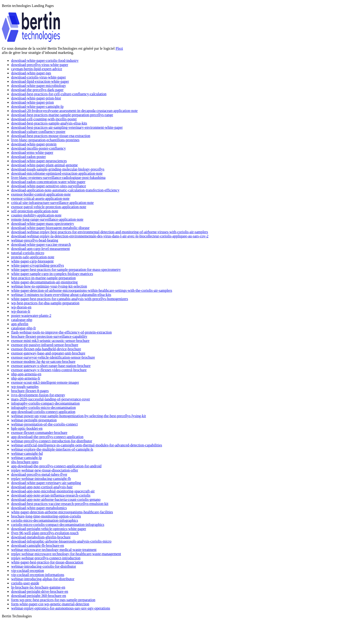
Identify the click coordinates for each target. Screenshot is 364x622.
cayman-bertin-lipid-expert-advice (37, 69)
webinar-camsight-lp (26, 458)
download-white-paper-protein (34, 144)
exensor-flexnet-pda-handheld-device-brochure (46, 349)
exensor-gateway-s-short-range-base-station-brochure (51, 366)
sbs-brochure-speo (25, 462)
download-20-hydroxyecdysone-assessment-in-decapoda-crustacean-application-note (74, 111)
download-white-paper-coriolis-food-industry (45, 61)
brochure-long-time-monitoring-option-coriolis (46, 516)
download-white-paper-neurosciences (39, 161)
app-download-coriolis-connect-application (43, 412)
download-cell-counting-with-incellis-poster (44, 119)
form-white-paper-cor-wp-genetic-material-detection (50, 604)
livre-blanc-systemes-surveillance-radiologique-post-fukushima (58, 178)
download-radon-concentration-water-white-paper (48, 182)
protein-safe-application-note (33, 257)
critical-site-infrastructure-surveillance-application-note (52, 203)
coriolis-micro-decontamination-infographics (45, 520)
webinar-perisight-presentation (34, 420)
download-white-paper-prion (33, 102)
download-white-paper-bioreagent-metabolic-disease (50, 228)
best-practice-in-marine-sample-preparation (43, 278)
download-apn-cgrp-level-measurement (40, 249)
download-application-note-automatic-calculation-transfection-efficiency (65, 190)
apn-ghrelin (20, 324)
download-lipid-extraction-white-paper (40, 81)
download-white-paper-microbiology (39, 86)
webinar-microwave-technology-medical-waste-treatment (54, 550)
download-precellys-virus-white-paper (40, 65)
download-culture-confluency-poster (38, 132)
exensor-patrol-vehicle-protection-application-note (49, 207)
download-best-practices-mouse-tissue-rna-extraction (51, 136)
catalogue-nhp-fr (24, 328)
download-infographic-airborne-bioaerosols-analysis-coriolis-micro (61, 541)
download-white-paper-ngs (31, 73)
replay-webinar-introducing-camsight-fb (41, 479)
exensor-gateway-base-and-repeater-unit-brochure (48, 353)
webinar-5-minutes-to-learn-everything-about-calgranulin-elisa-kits (61, 295)
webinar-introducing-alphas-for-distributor (43, 579)
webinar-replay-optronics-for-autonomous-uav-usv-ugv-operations (61, 608)
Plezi (119, 48)
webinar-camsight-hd (27, 453)
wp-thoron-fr (21, 311)
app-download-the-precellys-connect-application (47, 437)
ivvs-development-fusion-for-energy (38, 395)
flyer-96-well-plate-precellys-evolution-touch (45, 533)
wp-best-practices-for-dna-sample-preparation (45, 303)
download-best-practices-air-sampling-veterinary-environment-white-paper (67, 127)
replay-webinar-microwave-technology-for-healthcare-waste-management (66, 554)
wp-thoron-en (21, 307)
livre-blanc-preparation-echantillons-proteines (45, 140)
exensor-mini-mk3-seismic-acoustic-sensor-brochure (50, 341)
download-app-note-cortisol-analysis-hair (42, 487)
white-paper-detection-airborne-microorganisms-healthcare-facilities (62, 512)
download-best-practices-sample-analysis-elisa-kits (49, 123)
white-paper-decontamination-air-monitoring (44, 282)
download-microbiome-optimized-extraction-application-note (57, 173)
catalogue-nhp (22, 320)
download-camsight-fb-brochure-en (38, 545)
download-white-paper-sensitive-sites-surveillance (49, 186)
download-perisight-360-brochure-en (39, 596)
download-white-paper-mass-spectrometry (43, 224)
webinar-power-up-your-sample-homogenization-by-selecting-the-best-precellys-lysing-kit (79, 416)
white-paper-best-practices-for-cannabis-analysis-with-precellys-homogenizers (70, 299)
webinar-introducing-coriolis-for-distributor (44, 566)
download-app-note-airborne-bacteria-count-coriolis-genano (56, 499)
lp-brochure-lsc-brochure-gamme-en (38, 587)
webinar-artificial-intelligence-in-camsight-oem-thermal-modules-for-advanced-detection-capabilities (87, 445)
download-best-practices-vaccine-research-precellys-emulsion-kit (60, 504)
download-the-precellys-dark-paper (37, 90)
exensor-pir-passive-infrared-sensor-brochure (45, 345)
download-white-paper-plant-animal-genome (44, 165)
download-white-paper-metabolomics (39, 508)
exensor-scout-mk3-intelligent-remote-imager (45, 382)
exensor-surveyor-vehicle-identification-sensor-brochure (53, 357)
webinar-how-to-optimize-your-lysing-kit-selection (49, 286)
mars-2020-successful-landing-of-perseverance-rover (51, 399)
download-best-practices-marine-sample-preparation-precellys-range (62, 115)
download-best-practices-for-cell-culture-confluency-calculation (59, 94)
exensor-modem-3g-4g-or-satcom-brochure (43, 362)
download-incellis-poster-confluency (38, 148)
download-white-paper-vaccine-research (41, 244)
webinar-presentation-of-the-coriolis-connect (44, 424)
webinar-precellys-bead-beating (35, 240)
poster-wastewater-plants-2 (31, 316)
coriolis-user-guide (25, 583)
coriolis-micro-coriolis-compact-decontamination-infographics (58, 525)
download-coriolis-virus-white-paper (38, 77)
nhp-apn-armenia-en (26, 374)
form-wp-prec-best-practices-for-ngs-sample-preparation (53, 600)
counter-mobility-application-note (36, 215)
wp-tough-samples (25, 387)
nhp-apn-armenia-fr (26, 378)
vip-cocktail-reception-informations (38, 575)
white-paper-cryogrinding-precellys (38, 265)
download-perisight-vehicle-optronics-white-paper (49, 529)
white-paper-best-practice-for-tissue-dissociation (47, 562)
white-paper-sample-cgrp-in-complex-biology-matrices (52, 274)
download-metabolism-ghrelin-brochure (41, 537)
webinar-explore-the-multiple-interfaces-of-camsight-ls (52, 449)
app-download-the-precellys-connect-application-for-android (56, 466)
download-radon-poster (28, 157)
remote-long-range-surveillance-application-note (47, 219)
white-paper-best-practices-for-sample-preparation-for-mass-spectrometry (66, 270)
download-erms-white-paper (32, 152)
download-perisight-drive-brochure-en (40, 591)
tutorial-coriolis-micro (28, 253)
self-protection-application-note (35, 211)
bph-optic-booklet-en (27, 428)
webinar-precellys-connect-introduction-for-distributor (52, 441)
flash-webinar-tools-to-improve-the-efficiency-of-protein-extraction (61, 332)
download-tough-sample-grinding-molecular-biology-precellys (58, 169)
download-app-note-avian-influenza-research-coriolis (51, 495)
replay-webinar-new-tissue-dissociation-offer (45, 470)
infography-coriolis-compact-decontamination (45, 403)
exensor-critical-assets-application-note (40, 198)
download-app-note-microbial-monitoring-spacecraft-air (53, 491)
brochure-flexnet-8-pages (30, 391)
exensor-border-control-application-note (41, 194)
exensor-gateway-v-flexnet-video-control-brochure (49, 370)
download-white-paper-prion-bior (36, 98)
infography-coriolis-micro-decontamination (43, 408)
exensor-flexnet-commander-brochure (39, 433)
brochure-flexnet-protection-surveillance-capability (49, 336)
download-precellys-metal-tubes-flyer (39, 474)
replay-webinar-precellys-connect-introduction (46, 558)
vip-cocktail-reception (28, 571)
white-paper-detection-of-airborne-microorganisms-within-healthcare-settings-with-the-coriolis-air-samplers (92, 290)
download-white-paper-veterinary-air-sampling (46, 483)
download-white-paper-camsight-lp (37, 106)
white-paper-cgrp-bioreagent (32, 261)
